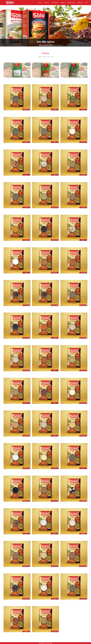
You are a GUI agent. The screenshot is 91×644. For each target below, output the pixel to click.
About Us (47, 3)
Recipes (63, 3)
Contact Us (80, 3)
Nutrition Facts (71, 3)
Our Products (55, 3)
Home (40, 3)
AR (86, 3)
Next (90, 25)
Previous (1, 25)
